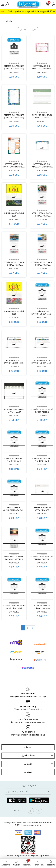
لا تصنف (23, 30)
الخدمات (28, 747)
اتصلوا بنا (28, 772)
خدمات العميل (28, 755)
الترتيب (33, 30)
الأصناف (28, 764)
